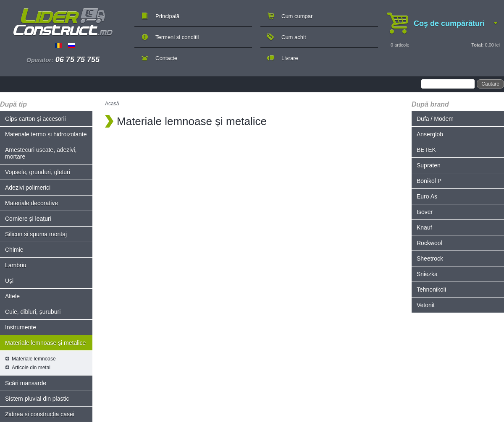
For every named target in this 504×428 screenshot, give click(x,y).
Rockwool (429, 243)
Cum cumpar (297, 16)
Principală (167, 16)
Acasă (112, 104)
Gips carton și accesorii (35, 119)
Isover (425, 212)
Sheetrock (430, 258)
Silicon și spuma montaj (36, 234)
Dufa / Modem (435, 119)
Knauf (424, 227)
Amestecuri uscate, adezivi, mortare (41, 153)
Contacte (166, 58)
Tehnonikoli (431, 290)
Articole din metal (31, 368)
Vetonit (426, 305)
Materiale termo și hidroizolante (46, 134)
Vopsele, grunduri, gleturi (38, 172)
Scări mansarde (26, 383)
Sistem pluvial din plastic (37, 399)
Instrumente (21, 327)
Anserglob (430, 134)
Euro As (427, 196)
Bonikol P (429, 181)
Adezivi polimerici (28, 188)
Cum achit (294, 37)
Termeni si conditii (177, 37)
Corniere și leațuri (28, 219)
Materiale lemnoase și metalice (45, 343)
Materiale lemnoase (34, 359)
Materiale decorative (31, 203)
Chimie (14, 250)
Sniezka (427, 274)
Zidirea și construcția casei (40, 414)
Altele (12, 296)
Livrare (290, 58)
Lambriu (16, 265)
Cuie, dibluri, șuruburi (33, 312)
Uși (9, 281)
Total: (477, 45)
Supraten (429, 165)
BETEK (426, 150)
